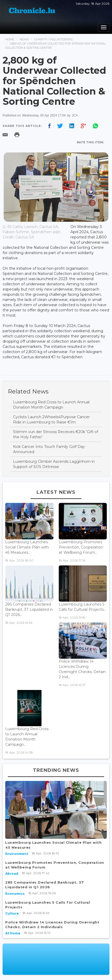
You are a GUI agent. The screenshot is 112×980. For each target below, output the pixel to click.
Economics (15, 894)
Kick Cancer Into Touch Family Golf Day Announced (49, 449)
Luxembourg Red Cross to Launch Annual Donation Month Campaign (51, 405)
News (24, 39)
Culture (12, 913)
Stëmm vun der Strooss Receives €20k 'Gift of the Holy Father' (56, 434)
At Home (13, 933)
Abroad (12, 874)
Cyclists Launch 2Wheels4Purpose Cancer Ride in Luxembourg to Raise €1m (51, 420)
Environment (17, 854)
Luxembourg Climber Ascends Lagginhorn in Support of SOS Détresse (54, 464)
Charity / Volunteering (54, 39)
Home (10, 39)
